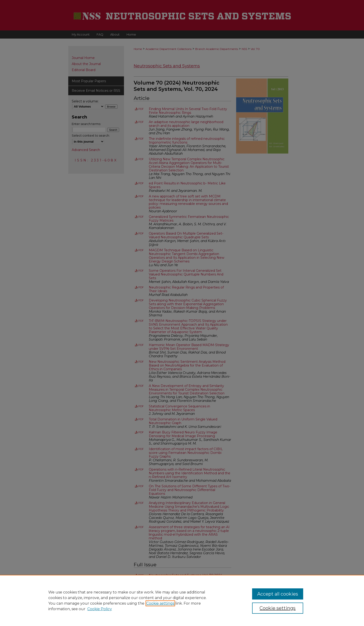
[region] (182, 600)
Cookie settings (160, 603)
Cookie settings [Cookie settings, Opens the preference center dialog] (278, 608)
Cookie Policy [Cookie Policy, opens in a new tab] (100, 609)
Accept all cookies (278, 594)
